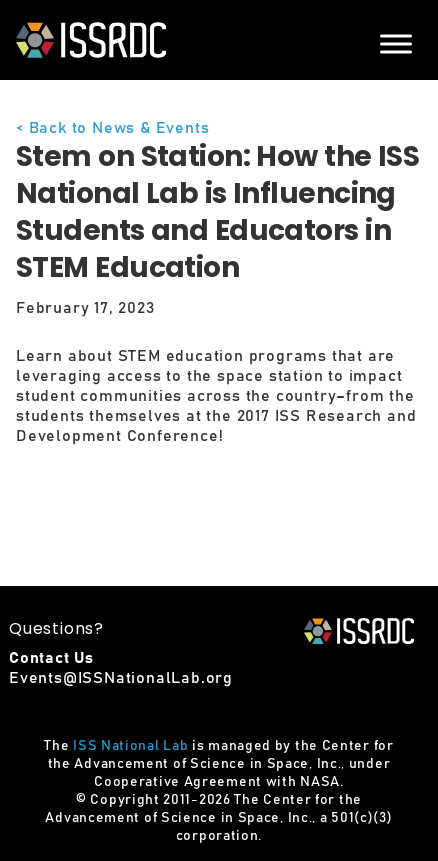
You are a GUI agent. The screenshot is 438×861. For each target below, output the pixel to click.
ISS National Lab (130, 746)
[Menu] (396, 43)
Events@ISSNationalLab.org (121, 678)
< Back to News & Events (112, 128)
